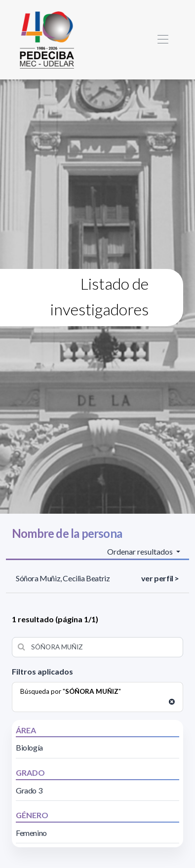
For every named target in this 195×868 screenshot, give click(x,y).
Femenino (31, 833)
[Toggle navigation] (163, 40)
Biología (29, 747)
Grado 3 (29, 790)
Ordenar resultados (141, 551)
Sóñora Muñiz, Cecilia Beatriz (63, 578)
